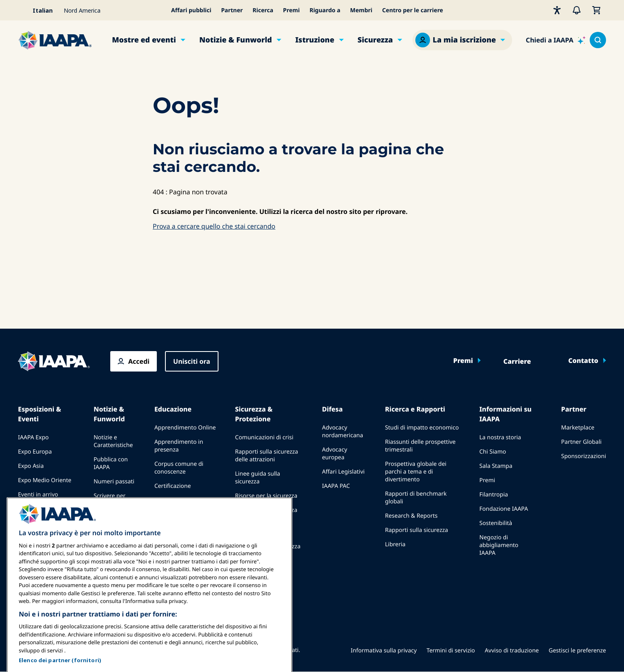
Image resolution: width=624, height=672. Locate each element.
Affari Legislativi (343, 472)
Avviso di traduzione (512, 651)
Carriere (517, 361)
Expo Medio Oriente (45, 480)
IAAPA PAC (336, 486)
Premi (291, 10)
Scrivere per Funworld (109, 500)
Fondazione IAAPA (504, 509)
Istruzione (315, 40)
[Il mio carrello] (596, 10)
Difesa (332, 409)
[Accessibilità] (557, 10)
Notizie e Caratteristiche (113, 441)
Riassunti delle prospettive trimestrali (420, 446)
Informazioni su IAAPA (506, 414)
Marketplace (578, 428)
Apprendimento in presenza (179, 446)
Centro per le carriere (413, 10)
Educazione (173, 409)
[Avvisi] (577, 10)
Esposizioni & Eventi (40, 414)
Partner (232, 10)
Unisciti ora (192, 361)
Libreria (395, 544)
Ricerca (263, 10)
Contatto (583, 360)
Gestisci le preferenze (577, 651)
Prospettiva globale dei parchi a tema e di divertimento (416, 472)
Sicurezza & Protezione (254, 414)
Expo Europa (35, 452)
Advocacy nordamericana (342, 432)
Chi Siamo (493, 452)
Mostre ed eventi (144, 40)
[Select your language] (38, 10)
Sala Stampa (496, 466)
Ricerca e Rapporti (415, 409)
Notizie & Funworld (236, 40)
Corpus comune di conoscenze (179, 468)
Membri (361, 10)
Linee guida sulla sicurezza (258, 478)
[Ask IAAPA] (556, 40)
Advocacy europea (334, 454)
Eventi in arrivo (38, 495)
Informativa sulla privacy (384, 651)
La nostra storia (500, 437)
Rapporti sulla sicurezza (417, 530)
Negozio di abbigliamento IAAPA (499, 545)
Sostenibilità (496, 523)
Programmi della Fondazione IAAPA (179, 504)
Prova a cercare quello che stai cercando (214, 226)
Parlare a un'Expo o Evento (44, 513)
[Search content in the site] (598, 40)
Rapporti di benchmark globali (416, 498)
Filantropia (494, 495)
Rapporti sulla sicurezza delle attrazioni (267, 456)
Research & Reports (411, 516)
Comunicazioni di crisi (264, 437)
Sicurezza (376, 40)
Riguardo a (325, 10)
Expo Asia (31, 466)
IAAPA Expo (33, 437)
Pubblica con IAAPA (111, 463)
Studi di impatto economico (422, 428)
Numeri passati (114, 482)
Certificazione (173, 486)
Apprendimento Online (185, 428)
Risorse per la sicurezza (266, 496)
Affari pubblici (191, 10)
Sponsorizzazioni (584, 456)
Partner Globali (581, 442)
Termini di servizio (451, 651)
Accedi (139, 361)
